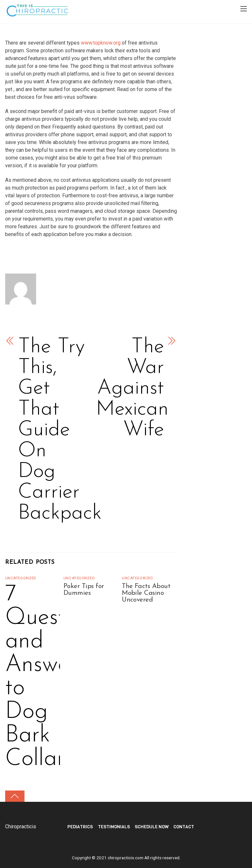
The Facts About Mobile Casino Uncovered (146, 593)
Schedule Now (152, 827)
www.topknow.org (101, 43)
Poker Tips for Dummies (84, 590)
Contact (184, 827)
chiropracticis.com (126, 858)
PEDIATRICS (80, 827)
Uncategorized (21, 578)
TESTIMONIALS (114, 827)
